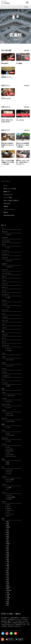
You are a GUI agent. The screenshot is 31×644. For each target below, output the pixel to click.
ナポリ (7, 505)
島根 (7, 603)
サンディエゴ (9, 454)
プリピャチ (9, 261)
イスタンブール (10, 396)
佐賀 (7, 524)
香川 (7, 558)
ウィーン (8, 349)
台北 (7, 464)
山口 (7, 529)
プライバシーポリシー (9, 209)
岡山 (7, 572)
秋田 (7, 533)
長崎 (7, 601)
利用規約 (6, 206)
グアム (7, 447)
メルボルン (9, 350)
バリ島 (7, 298)
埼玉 (7, 547)
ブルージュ (9, 414)
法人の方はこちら (8, 195)
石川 (7, 576)
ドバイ (7, 248)
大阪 (7, 592)
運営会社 (6, 212)
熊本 (7, 542)
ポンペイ (8, 507)
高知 (7, 531)
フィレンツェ (9, 514)
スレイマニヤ (9, 360)
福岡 (7, 560)
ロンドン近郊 (9, 480)
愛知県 (7, 587)
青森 (7, 556)
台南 (7, 462)
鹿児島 (7, 527)
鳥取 (7, 525)
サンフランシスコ (10, 456)
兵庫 (7, 569)
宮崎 (7, 534)
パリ (7, 489)
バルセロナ (9, 499)
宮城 (7, 554)
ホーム (3, 7)
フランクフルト (10, 435)
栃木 (7, 571)
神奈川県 (8, 591)
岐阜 (7, 549)
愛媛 (7, 565)
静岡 (7, 574)
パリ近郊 (8, 488)
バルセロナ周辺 (10, 497)
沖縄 (7, 562)
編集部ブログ (7, 192)
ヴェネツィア (9, 510)
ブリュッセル (9, 415)
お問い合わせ (7, 203)
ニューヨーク (9, 449)
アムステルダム (10, 421)
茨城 (7, 583)
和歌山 (7, 544)
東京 (7, 605)
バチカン (8, 509)
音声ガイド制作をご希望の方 (11, 200)
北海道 (7, 594)
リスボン (8, 441)
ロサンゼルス (9, 451)
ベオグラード (9, 267)
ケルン (7, 433)
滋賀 (7, 553)
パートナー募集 (8, 198)
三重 (7, 600)
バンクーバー (9, 366)
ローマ (7, 516)
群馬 (7, 589)
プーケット (9, 472)
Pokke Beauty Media (9, 215)
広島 (7, 578)
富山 (7, 540)
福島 (7, 536)
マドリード (9, 495)
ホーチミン (9, 402)
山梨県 (7, 598)
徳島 (7, 522)
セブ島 (7, 386)
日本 (14, 7)
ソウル (7, 427)
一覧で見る (26, 51)
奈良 (20, 7)
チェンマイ (9, 470)
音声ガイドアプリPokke (10, 189)
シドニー (8, 408)
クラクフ (8, 235)
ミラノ (7, 512)
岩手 (7, 551)
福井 (7, 538)
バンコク (8, 474)
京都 (7, 596)
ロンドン (8, 481)
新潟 (7, 581)
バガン (7, 307)
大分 (7, 563)
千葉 (7, 567)
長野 (7, 585)
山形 (7, 545)
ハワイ (7, 453)
